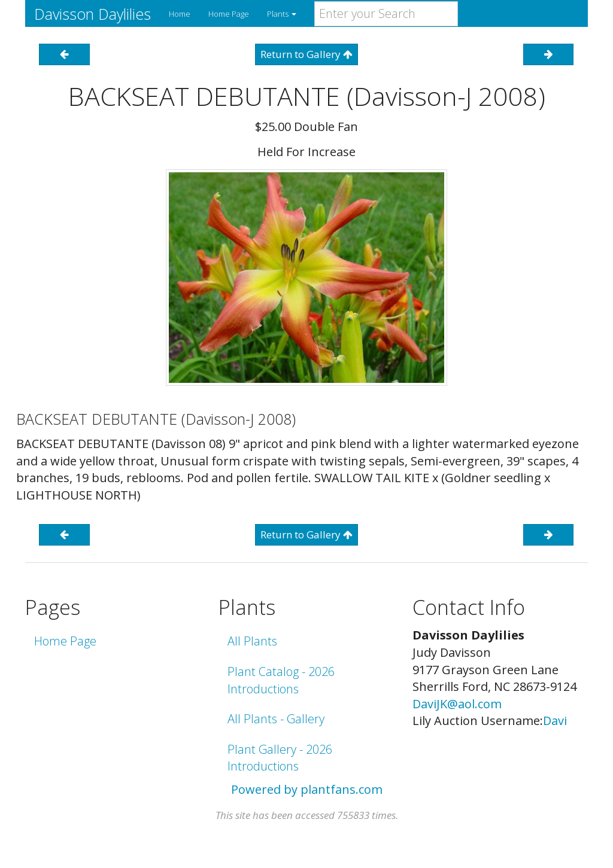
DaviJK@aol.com (457, 704)
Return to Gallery (306, 54)
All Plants (252, 641)
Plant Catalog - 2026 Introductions (281, 680)
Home (180, 14)
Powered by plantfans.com (307, 789)
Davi (555, 721)
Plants (282, 14)
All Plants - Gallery (276, 719)
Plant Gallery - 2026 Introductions (280, 758)
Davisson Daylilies (92, 14)
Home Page (229, 14)
